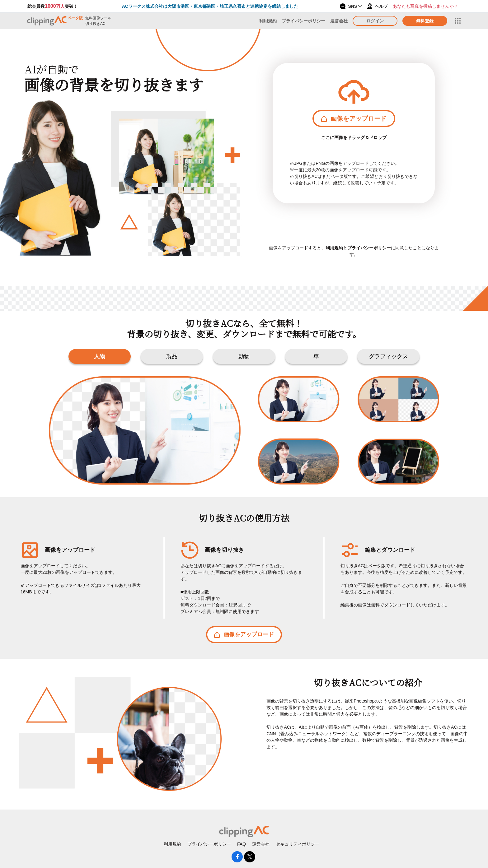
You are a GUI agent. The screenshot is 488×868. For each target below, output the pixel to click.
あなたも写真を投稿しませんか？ (425, 6)
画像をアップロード (354, 118)
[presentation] (244, 157)
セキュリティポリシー (298, 844)
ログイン (375, 21)
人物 (100, 356)
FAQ (242, 844)
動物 (244, 356)
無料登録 (425, 21)
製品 (172, 356)
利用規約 (268, 21)
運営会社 (339, 21)
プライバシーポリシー (303, 21)
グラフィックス (388, 356)
